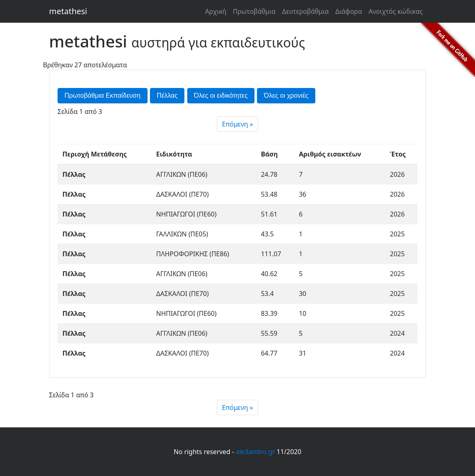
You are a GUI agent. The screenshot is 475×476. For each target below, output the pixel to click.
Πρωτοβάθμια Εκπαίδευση (103, 95)
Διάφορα (349, 11)
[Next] (237, 124)
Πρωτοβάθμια (254, 11)
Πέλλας (167, 95)
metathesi (68, 11)
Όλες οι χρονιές (286, 95)
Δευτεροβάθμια (306, 11)
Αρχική (216, 11)
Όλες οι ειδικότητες (221, 95)
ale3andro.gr (256, 452)
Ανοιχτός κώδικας (396, 11)
